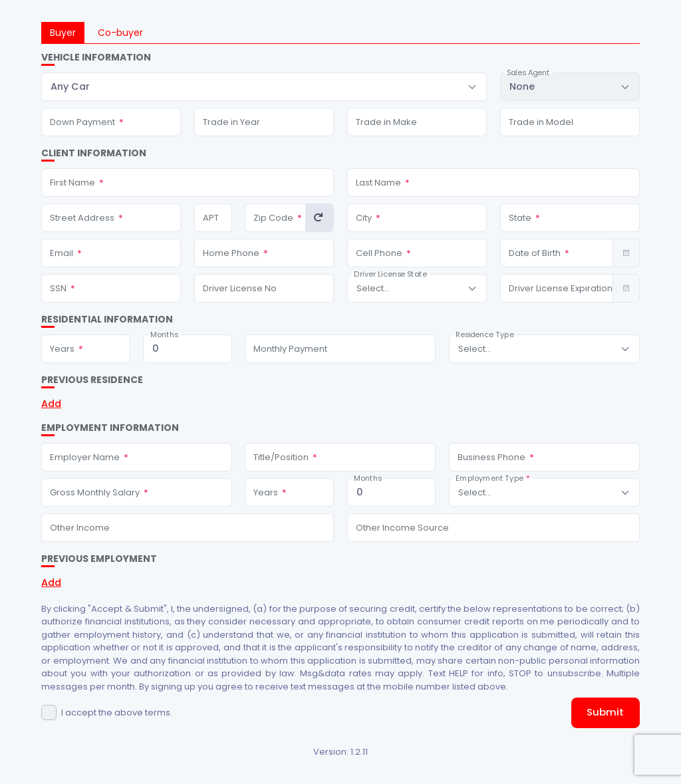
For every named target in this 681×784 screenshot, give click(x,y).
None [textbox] (522, 86)
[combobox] (264, 87)
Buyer (63, 33)
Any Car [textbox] (70, 86)
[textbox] (373, 288)
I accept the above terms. (117, 713)
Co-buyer (120, 33)
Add (51, 404)
